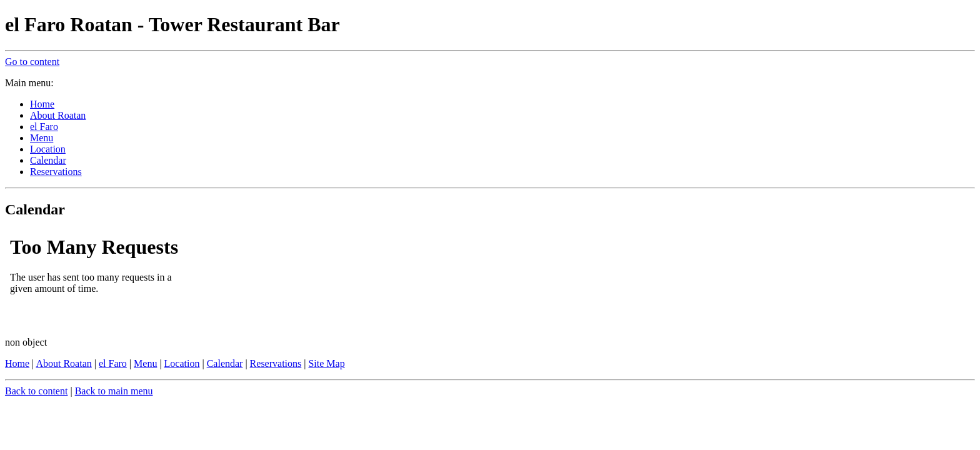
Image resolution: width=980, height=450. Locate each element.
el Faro (113, 363)
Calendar (225, 363)
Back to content (36, 391)
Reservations (276, 363)
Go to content (32, 62)
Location (182, 363)
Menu (145, 363)
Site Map (326, 363)
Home (17, 363)
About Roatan (63, 363)
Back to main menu (114, 391)
